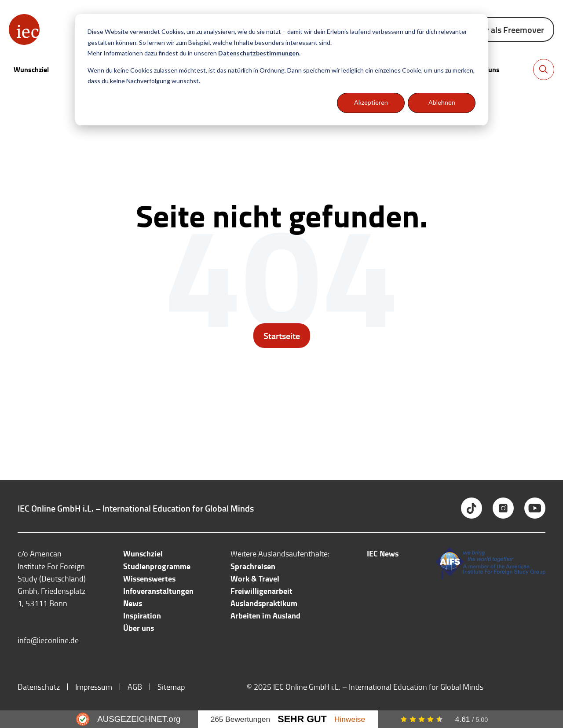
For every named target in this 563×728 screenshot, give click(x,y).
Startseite (282, 336)
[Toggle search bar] (544, 70)
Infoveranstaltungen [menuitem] (158, 591)
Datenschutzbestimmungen (259, 53)
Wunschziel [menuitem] (143, 553)
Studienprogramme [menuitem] (157, 566)
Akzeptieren (371, 102)
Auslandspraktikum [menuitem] (264, 603)
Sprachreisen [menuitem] (253, 566)
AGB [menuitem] (135, 687)
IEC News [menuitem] (383, 553)
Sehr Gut (302, 719)
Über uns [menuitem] (139, 628)
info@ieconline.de (48, 640)
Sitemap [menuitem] (171, 687)
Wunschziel (31, 69)
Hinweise (350, 719)
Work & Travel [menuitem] (255, 578)
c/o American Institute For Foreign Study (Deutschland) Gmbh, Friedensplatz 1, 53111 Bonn (52, 578)
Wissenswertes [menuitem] (149, 578)
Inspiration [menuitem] (142, 615)
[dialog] (281, 70)
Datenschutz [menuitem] (39, 687)
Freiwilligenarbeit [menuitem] (261, 591)
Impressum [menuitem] (94, 687)
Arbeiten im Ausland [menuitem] (265, 615)
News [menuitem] (133, 603)
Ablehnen (442, 102)
